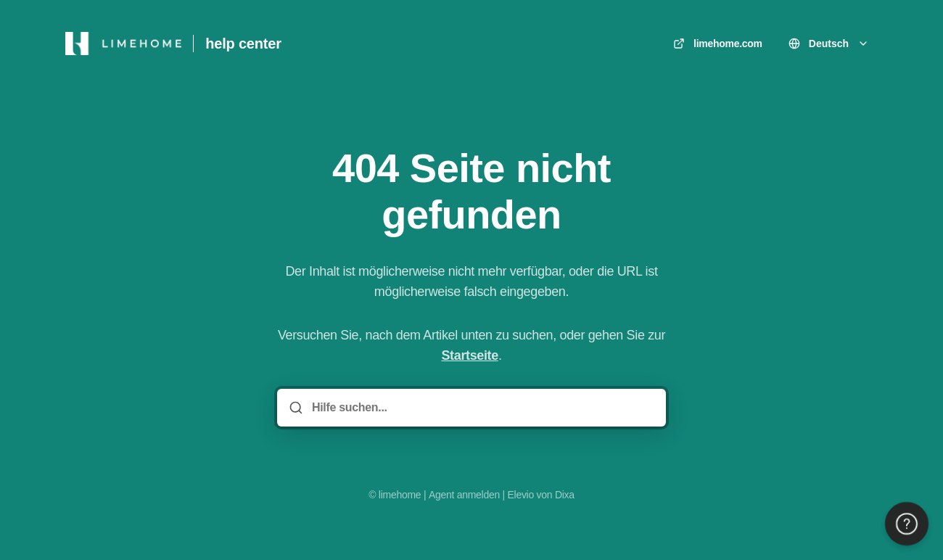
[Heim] (123, 44)
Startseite (469, 355)
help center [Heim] (243, 44)
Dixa (565, 495)
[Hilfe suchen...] (482, 408)
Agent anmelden (464, 495)
